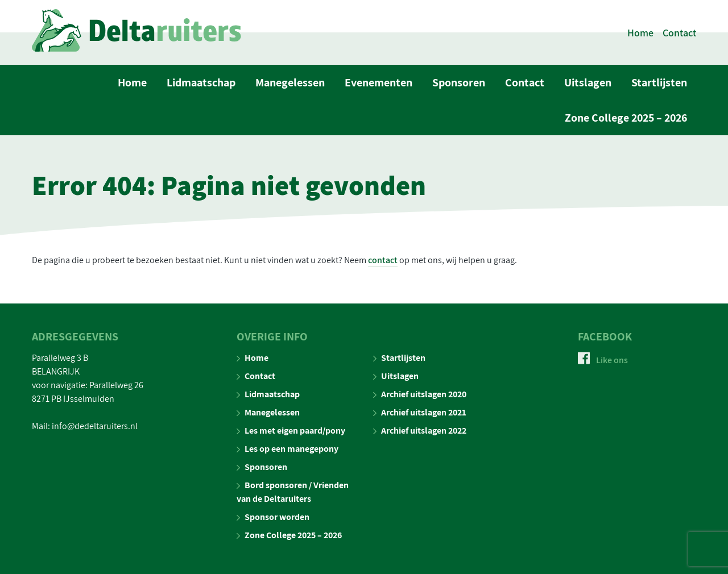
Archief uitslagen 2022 (420, 430)
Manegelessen (290, 82)
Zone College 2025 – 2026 (626, 118)
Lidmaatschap (201, 82)
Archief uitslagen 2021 (420, 412)
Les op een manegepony (288, 449)
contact (383, 260)
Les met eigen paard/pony (291, 430)
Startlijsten (659, 82)
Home (640, 33)
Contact (679, 33)
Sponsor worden (273, 517)
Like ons (603, 360)
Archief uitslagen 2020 (420, 394)
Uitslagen (588, 82)
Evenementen (379, 82)
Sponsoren (459, 82)
